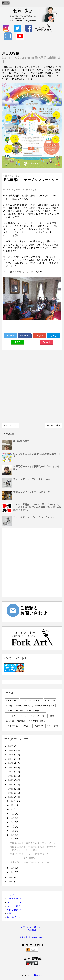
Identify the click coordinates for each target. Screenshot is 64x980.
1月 (13, 872)
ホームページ (14, 899)
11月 (14, 805)
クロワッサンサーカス (31, 701)
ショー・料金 (14, 906)
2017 (11, 785)
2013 (11, 877)
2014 (11, 797)
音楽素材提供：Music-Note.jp (32, 937)
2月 (13, 868)
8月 (13, 818)
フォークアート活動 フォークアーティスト (35, 706)
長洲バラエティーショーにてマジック (29, 854)
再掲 (52, 716)
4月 (13, 835)
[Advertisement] (32, 386)
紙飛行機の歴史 (21, 441)
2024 (11, 755)
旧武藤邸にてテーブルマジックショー (29, 862)
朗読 (56, 726)
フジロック (11, 716)
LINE (18, 342)
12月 (14, 801)
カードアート (12, 701)
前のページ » (53, 425)
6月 (13, 827)
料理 (49, 726)
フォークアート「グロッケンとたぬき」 (34, 517)
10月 (14, 809)
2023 (11, 759)
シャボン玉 (50, 701)
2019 (11, 776)
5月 (13, 831)
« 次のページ (11, 425)
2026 (11, 746)
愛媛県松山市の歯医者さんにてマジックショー (34, 843)
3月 (13, 839)
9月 (13, 814)
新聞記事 (39, 726)
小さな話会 (26, 726)
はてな (54, 336)
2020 (11, 772)
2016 (11, 789)
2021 (11, 767)
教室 (44, 716)
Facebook (25, 336)
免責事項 (32, 930)
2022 (11, 763)
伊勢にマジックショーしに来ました (32, 492)
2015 (11, 793)
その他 (9, 706)
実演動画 (21, 721)
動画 (9, 913)
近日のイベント (15, 917)
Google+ (39, 336)
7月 (13, 822)
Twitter (10, 336)
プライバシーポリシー (32, 927)
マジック (23, 716)
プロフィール (14, 902)
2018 (11, 780)
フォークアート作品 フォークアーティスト (25, 711)
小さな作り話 (12, 726)
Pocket (46, 342)
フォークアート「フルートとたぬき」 (33, 479)
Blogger (38, 975)
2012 (11, 882)
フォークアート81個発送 (23, 858)
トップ (11, 895)
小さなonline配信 (37, 721)
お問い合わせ (14, 910)
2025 (11, 750)
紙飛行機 (10, 721)
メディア (35, 716)
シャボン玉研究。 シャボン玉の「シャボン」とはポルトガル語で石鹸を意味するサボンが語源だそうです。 (37, 507)
